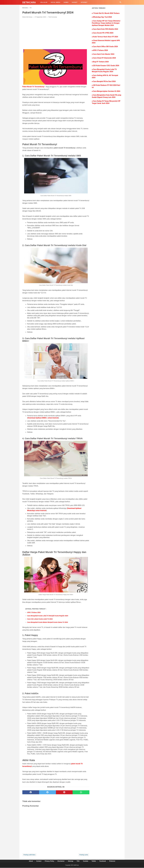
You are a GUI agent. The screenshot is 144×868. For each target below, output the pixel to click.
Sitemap (70, 861)
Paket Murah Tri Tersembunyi (33, 87)
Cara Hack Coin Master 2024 (104, 54)
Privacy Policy (48, 861)
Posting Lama (84, 855)
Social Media (56, 2)
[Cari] (120, 3)
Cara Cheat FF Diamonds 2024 (104, 58)
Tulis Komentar (53, 17)
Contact (37, 861)
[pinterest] (64, 792)
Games (66, 2)
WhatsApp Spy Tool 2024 (102, 17)
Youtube (86, 861)
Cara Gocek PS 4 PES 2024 (103, 33)
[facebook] (31, 792)
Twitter (95, 861)
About (29, 861)
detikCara (29, 2)
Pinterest (114, 861)
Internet (84, 2)
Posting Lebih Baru (29, 855)
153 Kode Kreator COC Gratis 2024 (106, 66)
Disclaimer (60, 861)
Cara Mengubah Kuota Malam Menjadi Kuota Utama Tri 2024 (48, 622)
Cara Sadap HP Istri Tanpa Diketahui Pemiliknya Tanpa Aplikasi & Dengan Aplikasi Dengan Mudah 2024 (106, 23)
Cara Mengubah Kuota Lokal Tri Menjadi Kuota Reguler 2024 (48, 616)
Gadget (75, 2)
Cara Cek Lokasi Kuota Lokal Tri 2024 (40, 619)
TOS (78, 861)
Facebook (104, 861)
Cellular (44, 2)
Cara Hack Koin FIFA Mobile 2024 (105, 29)
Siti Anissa (29, 17)
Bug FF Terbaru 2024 (101, 62)
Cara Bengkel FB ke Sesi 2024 (104, 81)
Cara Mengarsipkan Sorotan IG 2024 (107, 91)
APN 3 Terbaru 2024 (34, 613)
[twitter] (48, 792)
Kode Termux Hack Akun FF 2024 (105, 37)
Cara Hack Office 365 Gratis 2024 (105, 47)
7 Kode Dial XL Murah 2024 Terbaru (106, 13)
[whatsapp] (81, 792)
